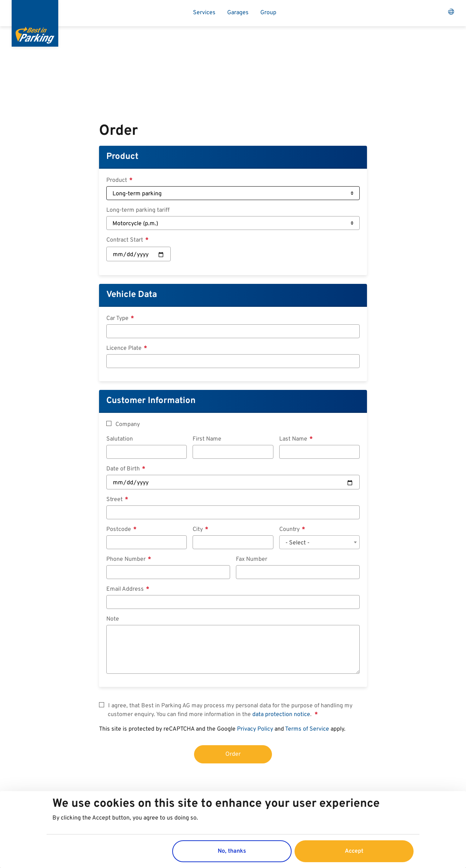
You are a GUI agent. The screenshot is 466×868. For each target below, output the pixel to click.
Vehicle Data (132, 295)
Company (128, 425)
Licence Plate (125, 348)
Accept (354, 851)
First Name (207, 439)
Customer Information (151, 401)
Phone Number (127, 559)
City (198, 529)
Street (115, 500)
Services (204, 13)
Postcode (119, 529)
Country (290, 529)
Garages (238, 13)
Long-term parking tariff (138, 210)
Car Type (118, 318)
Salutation (120, 439)
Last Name (294, 439)
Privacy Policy (255, 729)
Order (233, 754)
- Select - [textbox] (297, 543)
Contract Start (125, 240)
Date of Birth (124, 469)
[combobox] (319, 542)
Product (122, 157)
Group (268, 13)
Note (113, 619)
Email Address (126, 589)
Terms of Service (307, 729)
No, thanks (232, 851)
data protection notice (281, 715)
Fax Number (252, 559)
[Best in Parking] (35, 23)
